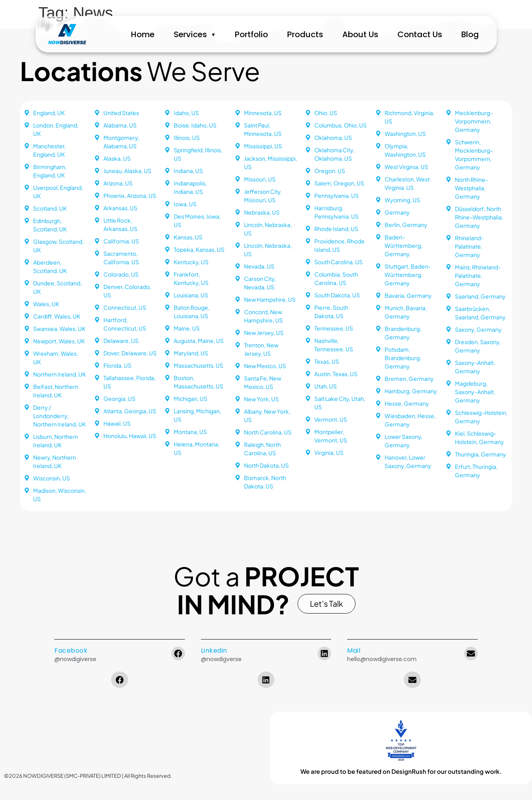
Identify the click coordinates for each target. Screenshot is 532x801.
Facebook (71, 652)
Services (199, 34)
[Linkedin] (324, 655)
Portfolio (260, 34)
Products (314, 34)
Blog (479, 34)
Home (152, 34)
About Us (369, 34)
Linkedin (214, 652)
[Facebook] (178, 655)
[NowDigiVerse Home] (59, 34)
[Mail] (471, 655)
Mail (354, 652)
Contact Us (429, 34)
